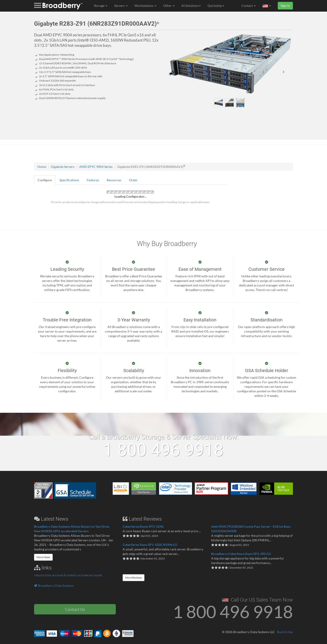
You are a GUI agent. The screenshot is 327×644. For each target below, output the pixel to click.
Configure (45, 180)
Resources (114, 180)
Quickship (216, 6)
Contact (249, 6)
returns (39, 575)
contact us (73, 575)
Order (133, 180)
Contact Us (75, 609)
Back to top (285, 632)
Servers (121, 6)
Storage (101, 6)
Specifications (69, 180)
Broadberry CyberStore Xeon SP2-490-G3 (241, 554)
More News (43, 557)
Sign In (285, 6)
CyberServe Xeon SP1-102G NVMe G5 (150, 545)
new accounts (93, 575)
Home (42, 167)
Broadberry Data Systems (54, 586)
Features (93, 180)
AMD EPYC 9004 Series (96, 167)
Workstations (145, 6)
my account (55, 575)
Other (169, 6)
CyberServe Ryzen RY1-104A (143, 526)
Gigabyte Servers (63, 167)
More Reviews (134, 578)
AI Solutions (191, 6)
